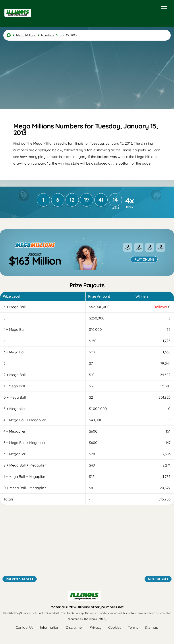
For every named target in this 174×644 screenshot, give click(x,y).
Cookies (115, 627)
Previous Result (20, 579)
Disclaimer (74, 627)
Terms (133, 627)
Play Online (144, 259)
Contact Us (25, 627)
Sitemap (152, 627)
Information (50, 627)
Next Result (158, 579)
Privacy (96, 627)
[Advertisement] (87, 75)
